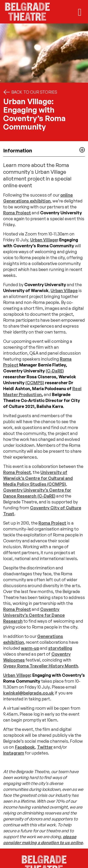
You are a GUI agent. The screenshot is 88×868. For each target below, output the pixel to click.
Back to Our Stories (30, 92)
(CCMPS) (35, 383)
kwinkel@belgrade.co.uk (29, 693)
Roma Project (17, 213)
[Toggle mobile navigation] (80, 12)
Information (44, 150)
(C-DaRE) (55, 371)
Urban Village (44, 240)
